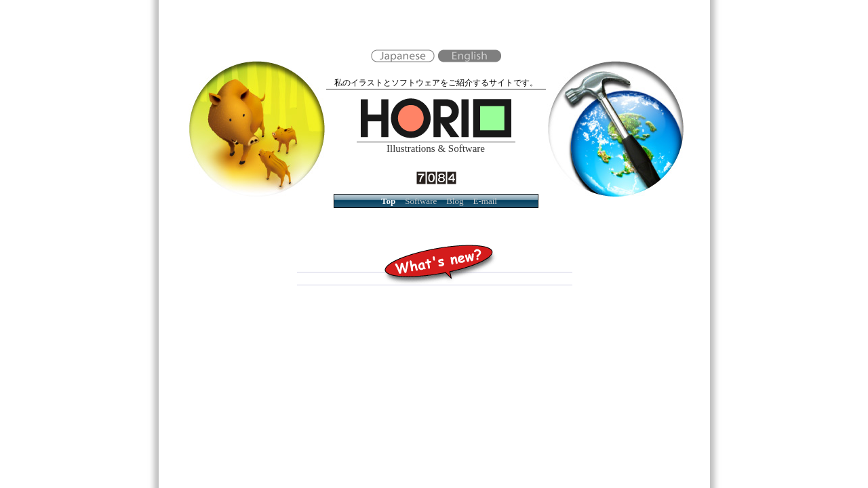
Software (421, 201)
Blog (455, 201)
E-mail (485, 201)
